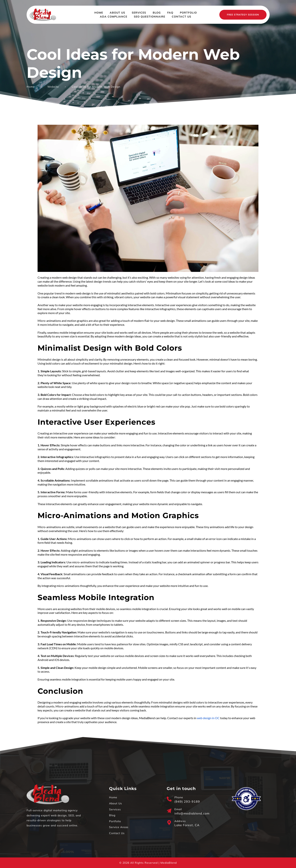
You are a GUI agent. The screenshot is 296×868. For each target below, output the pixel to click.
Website (53, 87)
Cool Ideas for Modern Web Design (96, 87)
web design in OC (208, 718)
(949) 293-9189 (187, 801)
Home (31, 87)
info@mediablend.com (192, 813)
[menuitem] (99, 13)
